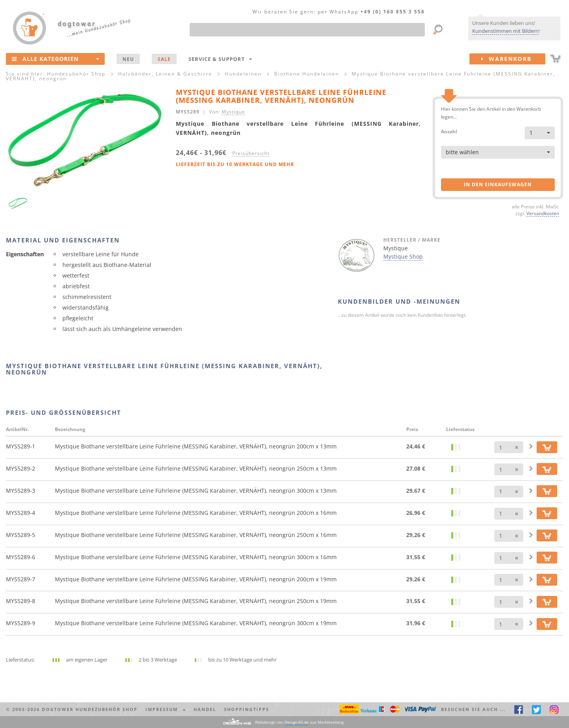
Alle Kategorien (56, 59)
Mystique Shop (403, 256)
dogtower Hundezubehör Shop (90, 709)
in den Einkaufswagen (498, 184)
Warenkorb (513, 59)
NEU (128, 59)
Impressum (166, 709)
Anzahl (449, 131)
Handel (205, 709)
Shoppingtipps (247, 709)
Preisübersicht (251, 153)
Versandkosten (543, 213)
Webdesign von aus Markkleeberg (299, 722)
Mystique (233, 112)
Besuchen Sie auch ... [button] (473, 709)
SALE (164, 59)
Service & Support (220, 59)
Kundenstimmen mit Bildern (505, 31)
